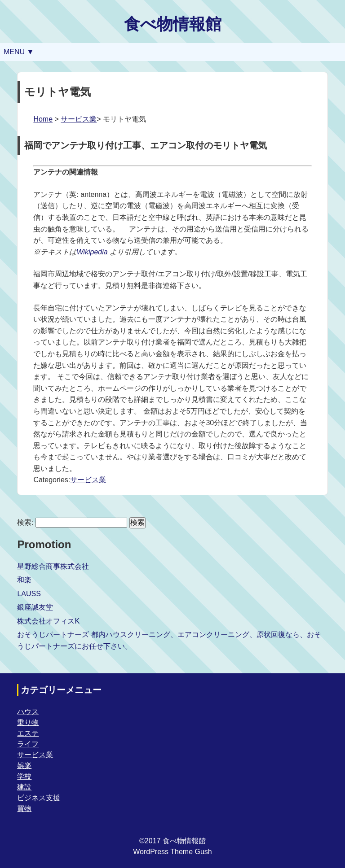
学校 (24, 776)
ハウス (28, 712)
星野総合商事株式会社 (53, 566)
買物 (24, 809)
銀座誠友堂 (35, 607)
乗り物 (28, 722)
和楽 (24, 580)
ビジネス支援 (39, 798)
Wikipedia (92, 252)
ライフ (28, 744)
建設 (24, 787)
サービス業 (79, 119)
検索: (25, 522)
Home (43, 119)
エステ (28, 733)
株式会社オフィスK (48, 621)
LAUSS (29, 594)
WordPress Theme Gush (172, 852)
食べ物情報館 (173, 24)
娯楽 (24, 765)
